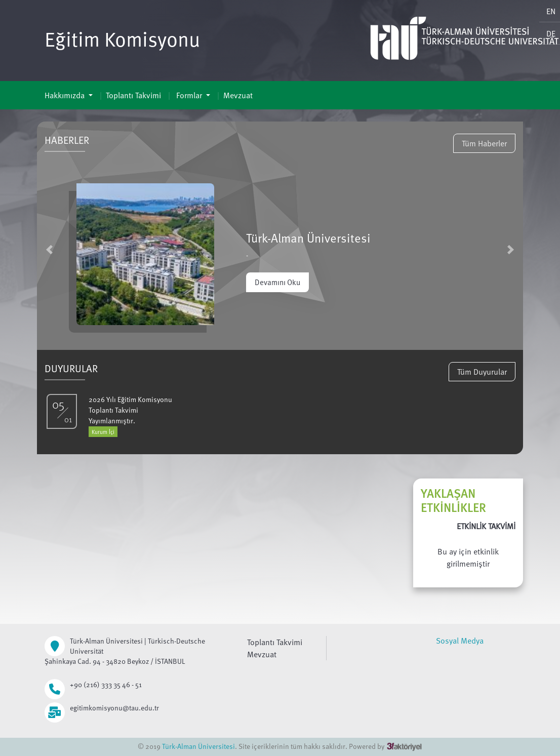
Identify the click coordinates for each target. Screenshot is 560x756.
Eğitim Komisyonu (122, 38)
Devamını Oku (277, 282)
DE (551, 33)
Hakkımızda (66, 95)
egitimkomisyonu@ (99, 708)
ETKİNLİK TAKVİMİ (486, 526)
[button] (49, 249)
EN (551, 11)
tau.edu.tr (144, 708)
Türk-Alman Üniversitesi (198, 746)
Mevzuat (238, 95)
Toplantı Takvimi (133, 95)
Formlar (189, 95)
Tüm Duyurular (482, 372)
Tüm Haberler (484, 143)
